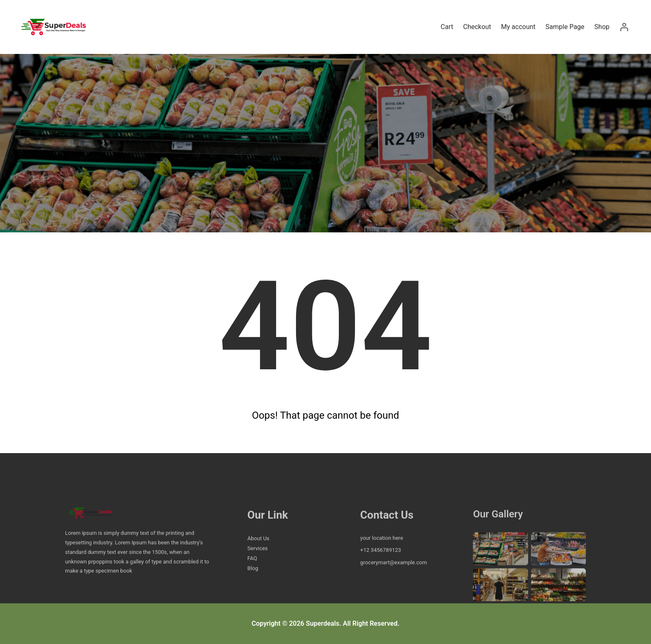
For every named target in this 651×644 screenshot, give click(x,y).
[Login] (624, 27)
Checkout (477, 27)
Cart (447, 27)
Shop (602, 27)
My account (518, 27)
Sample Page (565, 27)
